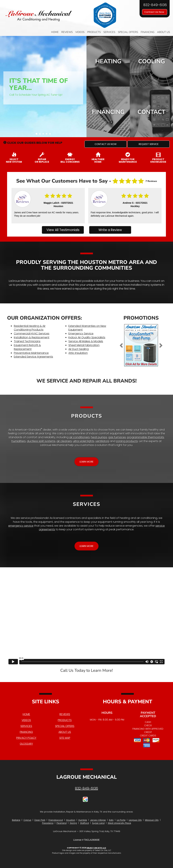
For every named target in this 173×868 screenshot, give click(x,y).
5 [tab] (51, 135)
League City (135, 820)
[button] (106, 144)
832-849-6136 (86, 788)
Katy (111, 820)
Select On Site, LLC (96, 848)
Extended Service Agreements (33, 357)
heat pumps (99, 437)
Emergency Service (81, 334)
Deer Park (40, 820)
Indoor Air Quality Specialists (87, 337)
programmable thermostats (146, 437)
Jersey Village (98, 820)
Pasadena (48, 823)
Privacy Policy (26, 738)
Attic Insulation (78, 353)
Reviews (67, 32)
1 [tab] (37, 135)
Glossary (26, 744)
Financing (148, 32)
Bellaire (16, 820)
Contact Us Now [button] (155, 12)
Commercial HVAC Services (32, 334)
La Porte (121, 820)
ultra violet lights (84, 441)
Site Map (65, 738)
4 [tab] (47, 135)
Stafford (84, 823)
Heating (108, 61)
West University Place (119, 823)
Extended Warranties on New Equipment (87, 328)
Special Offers (128, 32)
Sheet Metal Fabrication (84, 345)
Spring (73, 823)
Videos (80, 32)
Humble (83, 820)
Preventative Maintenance (31, 353)
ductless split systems (41, 441)
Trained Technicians (27, 341)
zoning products (127, 441)
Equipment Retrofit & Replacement (27, 347)
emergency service (21, 526)
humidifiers (19, 441)
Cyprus (27, 820)
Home (55, 32)
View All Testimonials (63, 230)
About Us (164, 32)
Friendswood (56, 820)
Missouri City (152, 820)
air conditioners (79, 437)
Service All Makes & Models (86, 341)
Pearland (62, 823)
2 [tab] (41, 135)
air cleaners (64, 441)
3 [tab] (44, 135)
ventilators (102, 441)
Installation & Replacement (32, 337)
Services (109, 32)
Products (94, 32)
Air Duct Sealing (79, 349)
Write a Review (110, 230)
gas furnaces (117, 437)
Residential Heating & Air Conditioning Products (30, 328)
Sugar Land (98, 823)
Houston (71, 820)
